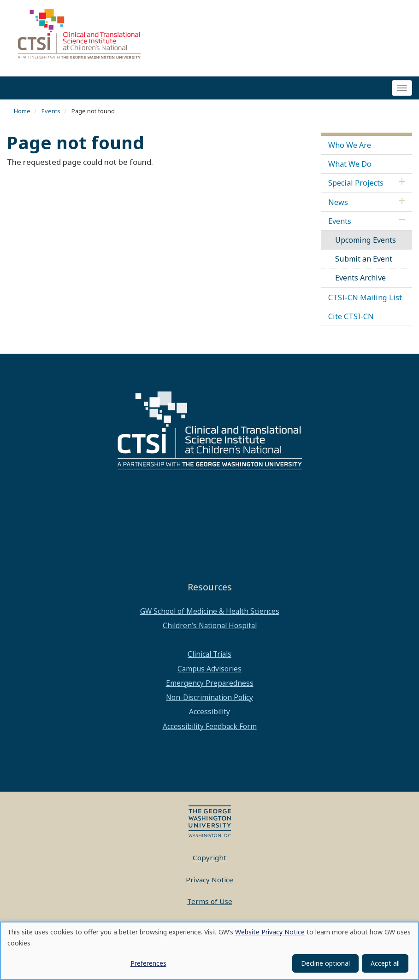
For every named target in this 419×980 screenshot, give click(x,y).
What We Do (350, 167)
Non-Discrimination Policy (209, 700)
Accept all (385, 963)
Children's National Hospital (210, 628)
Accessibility (209, 715)
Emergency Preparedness (210, 686)
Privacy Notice (209, 882)
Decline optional (325, 963)
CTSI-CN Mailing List (365, 300)
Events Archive (360, 281)
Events (51, 114)
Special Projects (356, 186)
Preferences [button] (148, 963)
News (338, 205)
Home (22, 114)
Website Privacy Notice (270, 932)
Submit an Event (364, 262)
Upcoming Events (366, 243)
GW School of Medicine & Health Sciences (210, 614)
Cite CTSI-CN (351, 319)
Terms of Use (210, 904)
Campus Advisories (209, 671)
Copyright (209, 861)
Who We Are (350, 148)
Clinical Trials (209, 657)
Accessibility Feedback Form (210, 729)
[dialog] (209, 951)
